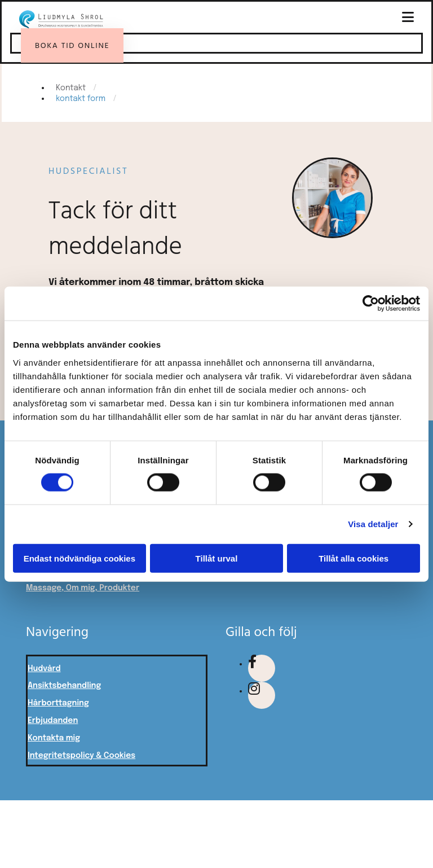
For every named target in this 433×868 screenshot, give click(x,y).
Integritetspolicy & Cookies (81, 756)
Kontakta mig (54, 738)
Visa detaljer (373, 524)
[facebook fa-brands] (252, 664)
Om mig (81, 588)
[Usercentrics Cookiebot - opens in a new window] (371, 304)
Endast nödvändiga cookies (79, 558)
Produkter (119, 588)
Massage (44, 588)
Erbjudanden (53, 721)
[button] (268, 17)
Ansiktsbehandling (64, 686)
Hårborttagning (58, 703)
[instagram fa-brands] (254, 691)
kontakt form (81, 99)
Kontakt (71, 88)
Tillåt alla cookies (354, 558)
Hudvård (44, 669)
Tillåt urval (217, 558)
